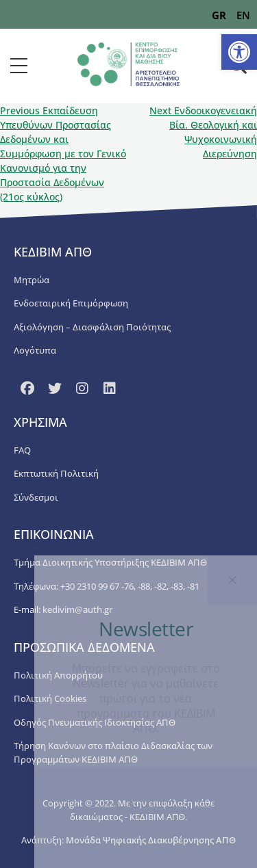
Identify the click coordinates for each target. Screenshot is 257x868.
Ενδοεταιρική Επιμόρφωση (71, 303)
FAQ (22, 450)
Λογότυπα (35, 350)
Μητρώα (32, 280)
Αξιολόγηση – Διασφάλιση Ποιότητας (92, 327)
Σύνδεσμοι (36, 497)
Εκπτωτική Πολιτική (56, 473)
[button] (239, 52)
